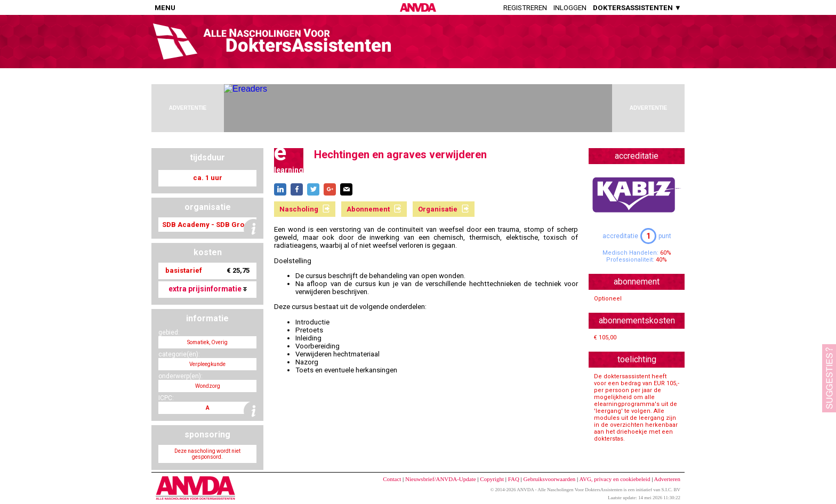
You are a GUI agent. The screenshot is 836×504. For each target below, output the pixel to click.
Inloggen (570, 8)
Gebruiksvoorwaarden (550, 479)
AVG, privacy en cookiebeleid (614, 479)
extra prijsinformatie (208, 289)
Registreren (525, 8)
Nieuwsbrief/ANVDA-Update (441, 479)
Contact (392, 479)
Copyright (492, 479)
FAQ (514, 479)
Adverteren (667, 479)
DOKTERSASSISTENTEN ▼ (637, 8)
